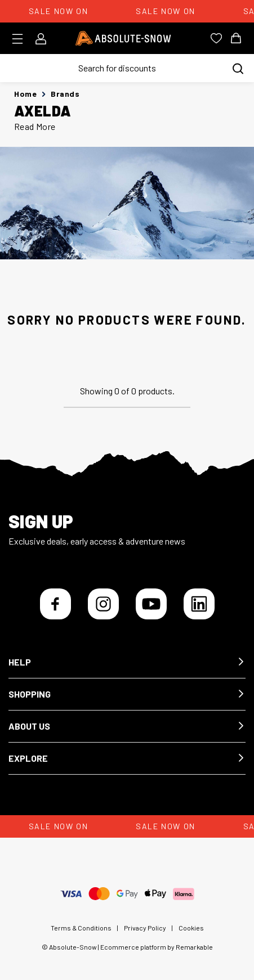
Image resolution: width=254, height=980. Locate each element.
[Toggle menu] (21, 39)
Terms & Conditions (81, 928)
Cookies (191, 928)
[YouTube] (151, 604)
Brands (65, 94)
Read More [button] (35, 126)
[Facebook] (55, 604)
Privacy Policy (145, 928)
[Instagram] (103, 604)
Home (25, 94)
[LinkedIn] (199, 604)
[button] (127, 662)
